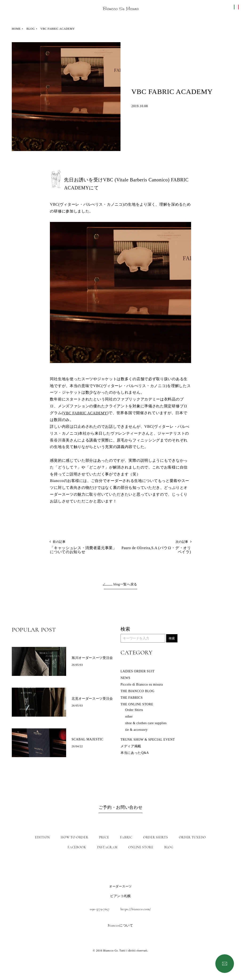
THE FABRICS (132, 698)
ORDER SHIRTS (155, 837)
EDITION (42, 837)
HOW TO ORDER (74, 837)
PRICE (104, 837)
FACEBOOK (77, 847)
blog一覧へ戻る (125, 585)
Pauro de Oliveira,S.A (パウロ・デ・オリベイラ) (156, 547)
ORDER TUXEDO (192, 837)
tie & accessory (137, 730)
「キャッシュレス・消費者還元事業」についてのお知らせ (85, 547)
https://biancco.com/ (136, 909)
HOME (16, 29)
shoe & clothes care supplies (146, 724)
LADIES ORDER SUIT (138, 672)
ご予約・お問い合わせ (121, 808)
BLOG (30, 29)
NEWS (125, 678)
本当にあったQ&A (135, 753)
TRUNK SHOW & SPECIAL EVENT (148, 740)
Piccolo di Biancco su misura (142, 685)
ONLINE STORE (141, 847)
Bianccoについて (120, 926)
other (129, 717)
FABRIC (126, 837)
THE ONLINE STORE (137, 705)
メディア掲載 (131, 747)
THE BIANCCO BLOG (138, 692)
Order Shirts (134, 710)
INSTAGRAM (107, 847)
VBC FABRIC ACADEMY (86, 413)
